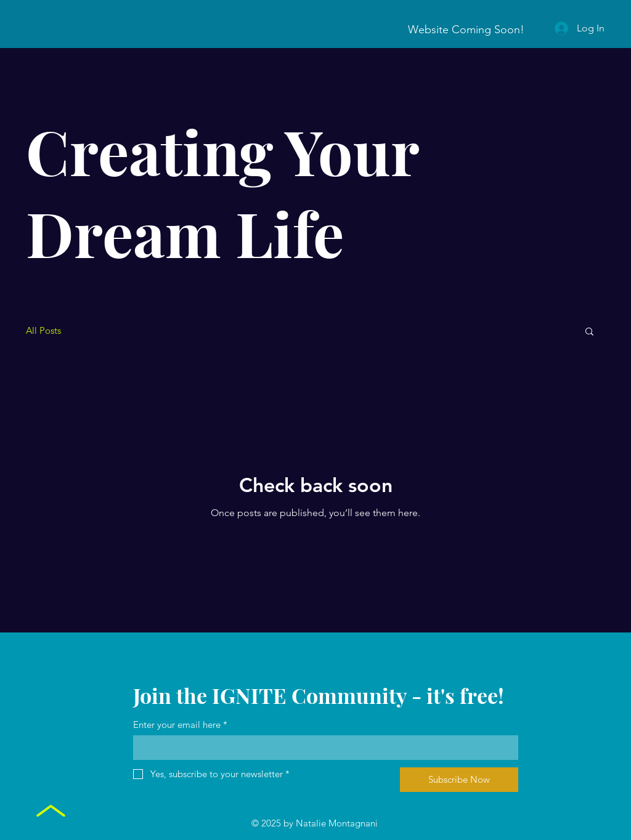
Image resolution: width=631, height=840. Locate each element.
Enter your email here (180, 725)
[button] (589, 332)
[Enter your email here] (322, 748)
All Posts (43, 331)
